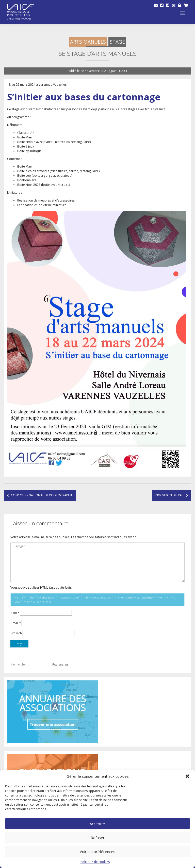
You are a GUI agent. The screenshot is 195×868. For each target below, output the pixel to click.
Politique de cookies (95, 862)
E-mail (16, 623)
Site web (16, 633)
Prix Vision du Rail (170, 495)
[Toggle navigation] (183, 13)
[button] (187, 776)
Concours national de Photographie (42, 495)
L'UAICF (122, 71)
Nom (15, 613)
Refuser (98, 838)
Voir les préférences (97, 852)
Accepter (97, 824)
